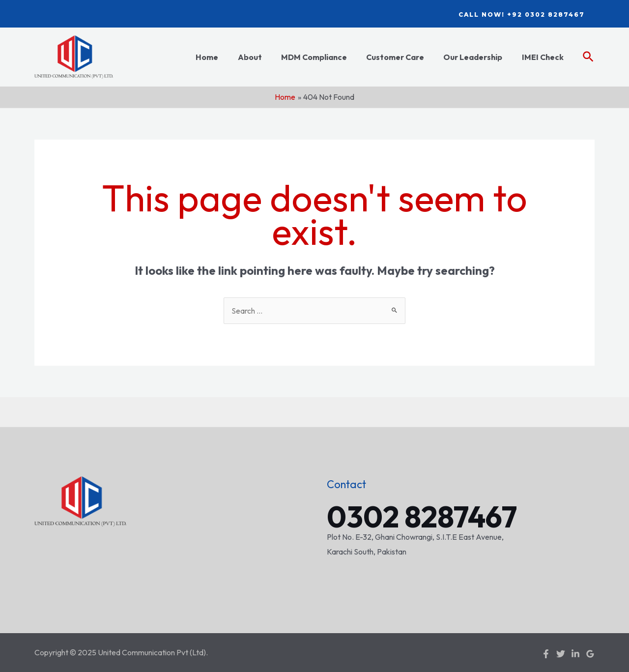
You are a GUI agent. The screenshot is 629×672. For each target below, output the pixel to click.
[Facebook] (546, 653)
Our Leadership (478, 57)
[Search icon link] (589, 57)
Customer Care (404, 57)
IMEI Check (544, 57)
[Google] (590, 653)
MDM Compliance (326, 57)
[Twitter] (561, 653)
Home (227, 57)
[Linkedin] (575, 653)
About (266, 57)
